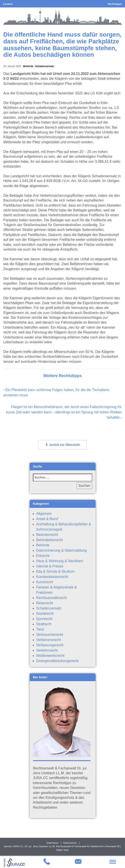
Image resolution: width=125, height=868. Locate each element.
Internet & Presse (50, 566)
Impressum (52, 843)
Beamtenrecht (47, 535)
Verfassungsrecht (50, 645)
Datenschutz (70, 843)
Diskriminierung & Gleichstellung (62, 550)
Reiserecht (45, 603)
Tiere (40, 629)
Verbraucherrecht (50, 635)
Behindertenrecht (50, 540)
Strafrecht (44, 624)
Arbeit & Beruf (47, 519)
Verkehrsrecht (47, 650)
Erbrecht (43, 556)
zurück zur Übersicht (62, 445)
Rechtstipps (115, 4)
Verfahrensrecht (49, 640)
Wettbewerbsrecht (50, 656)
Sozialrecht (45, 614)
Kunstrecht (45, 582)
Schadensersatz (44, 66)
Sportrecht (44, 619)
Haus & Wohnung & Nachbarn (60, 561)
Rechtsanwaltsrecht (52, 598)
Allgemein (44, 514)
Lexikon (8, 4)
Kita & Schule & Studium (55, 571)
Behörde (28, 66)
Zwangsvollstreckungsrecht (57, 661)
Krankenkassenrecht (52, 577)
